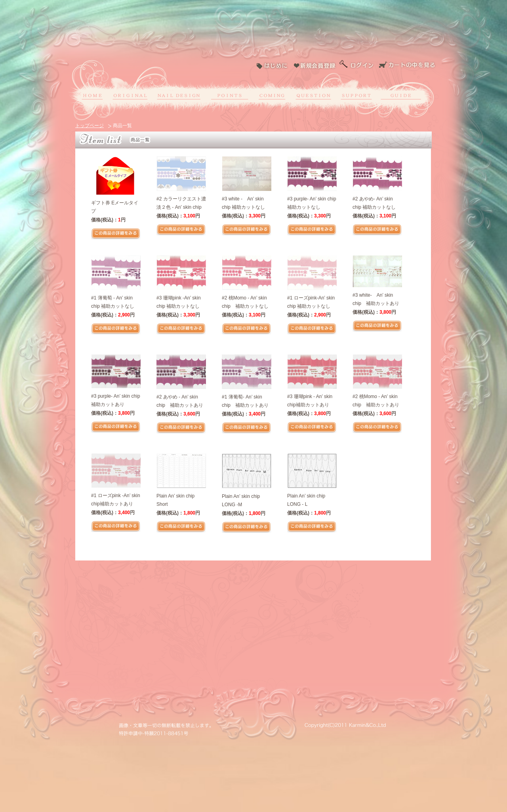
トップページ (90, 126)
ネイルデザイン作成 (179, 95)
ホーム (93, 95)
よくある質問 (312, 95)
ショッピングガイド (401, 95)
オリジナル (130, 95)
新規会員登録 (315, 65)
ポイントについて (230, 95)
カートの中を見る (407, 65)
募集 (271, 95)
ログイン (357, 65)
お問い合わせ (356, 95)
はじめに (274, 65)
